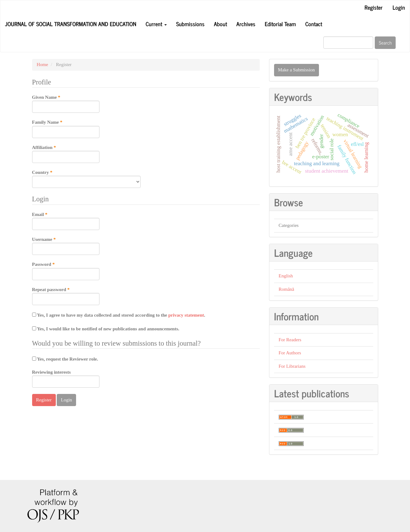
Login (399, 7)
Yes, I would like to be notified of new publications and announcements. (106, 329)
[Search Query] (348, 43)
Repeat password (66, 296)
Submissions (190, 24)
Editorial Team (280, 24)
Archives (246, 24)
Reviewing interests (66, 379)
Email (66, 221)
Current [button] (156, 24)
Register (374, 7)
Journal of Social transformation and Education (71, 24)
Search (385, 43)
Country (86, 179)
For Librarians (292, 366)
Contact (314, 24)
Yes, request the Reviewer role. (65, 359)
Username (66, 246)
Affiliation (66, 154)
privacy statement (186, 315)
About (220, 24)
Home (43, 65)
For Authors (290, 353)
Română (287, 289)
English (286, 276)
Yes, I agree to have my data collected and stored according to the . (119, 315)
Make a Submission (297, 70)
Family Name (66, 128)
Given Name (66, 103)
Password (66, 271)
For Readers (290, 340)
